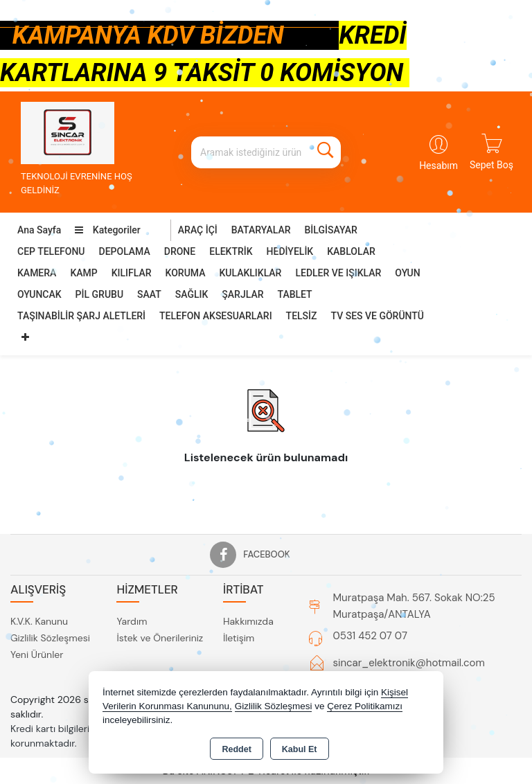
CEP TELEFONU (51, 251)
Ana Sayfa (39, 230)
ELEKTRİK (231, 251)
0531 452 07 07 (370, 636)
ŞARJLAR (242, 294)
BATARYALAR (261, 230)
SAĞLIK (192, 294)
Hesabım (438, 166)
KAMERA (37, 273)
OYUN (407, 273)
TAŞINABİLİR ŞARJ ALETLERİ (81, 316)
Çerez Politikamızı (365, 706)
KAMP (83, 273)
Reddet (236, 749)
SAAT (149, 294)
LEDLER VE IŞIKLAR (338, 273)
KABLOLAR (351, 251)
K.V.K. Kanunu (39, 621)
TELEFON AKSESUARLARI (216, 316)
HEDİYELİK (290, 251)
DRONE (180, 251)
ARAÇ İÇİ (198, 230)
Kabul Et (300, 749)
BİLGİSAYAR (331, 230)
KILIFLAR (132, 273)
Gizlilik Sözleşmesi (50, 638)
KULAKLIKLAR (250, 273)
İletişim (239, 638)
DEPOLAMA (125, 251)
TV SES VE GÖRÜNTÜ (378, 316)
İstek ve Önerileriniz (160, 638)
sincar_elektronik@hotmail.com (409, 663)
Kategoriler (107, 230)
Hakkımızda (248, 621)
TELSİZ (302, 316)
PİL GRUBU (99, 294)
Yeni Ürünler (37, 654)
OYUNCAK (39, 294)
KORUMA (186, 273)
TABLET (295, 294)
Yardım (132, 621)
